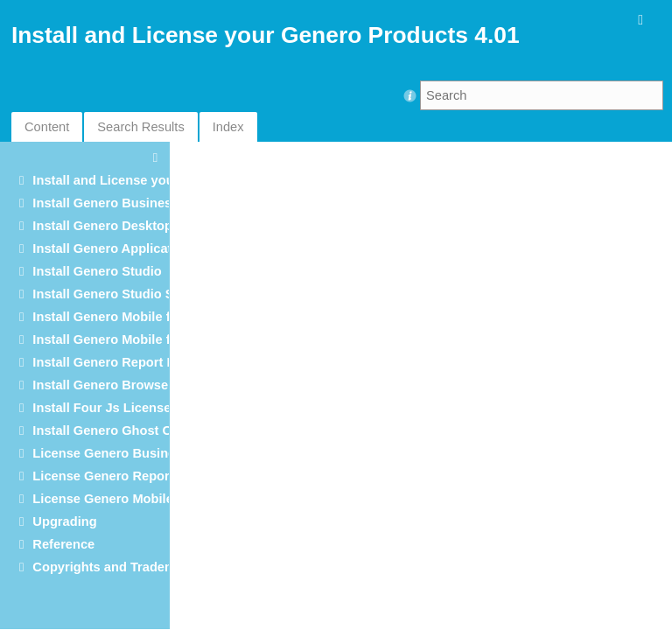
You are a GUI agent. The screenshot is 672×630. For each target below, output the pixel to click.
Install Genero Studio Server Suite (136, 294)
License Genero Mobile (102, 499)
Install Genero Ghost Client (115, 430)
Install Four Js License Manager (129, 408)
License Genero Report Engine (126, 476)
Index (228, 127)
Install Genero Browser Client (122, 385)
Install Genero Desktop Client (122, 226)
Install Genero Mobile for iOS (120, 339)
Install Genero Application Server (133, 248)
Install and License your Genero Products (159, 180)
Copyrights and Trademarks (117, 567)
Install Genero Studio (97, 271)
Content (47, 127)
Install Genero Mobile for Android (134, 317)
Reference (63, 544)
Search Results (140, 127)
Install (121, 362)
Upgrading (64, 521)
